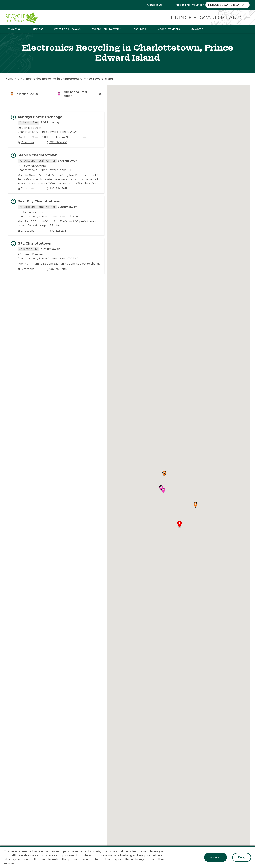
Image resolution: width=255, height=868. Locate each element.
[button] (196, 505)
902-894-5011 (58, 189)
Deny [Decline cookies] (242, 857)
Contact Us (155, 5)
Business (37, 29)
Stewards (197, 29)
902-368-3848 (59, 269)
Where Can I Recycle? (107, 29)
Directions (28, 142)
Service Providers (168, 29)
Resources (139, 29)
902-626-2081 (58, 231)
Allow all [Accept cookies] (216, 857)
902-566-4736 (58, 142)
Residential (13, 29)
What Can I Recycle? (68, 29)
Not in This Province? (190, 5)
